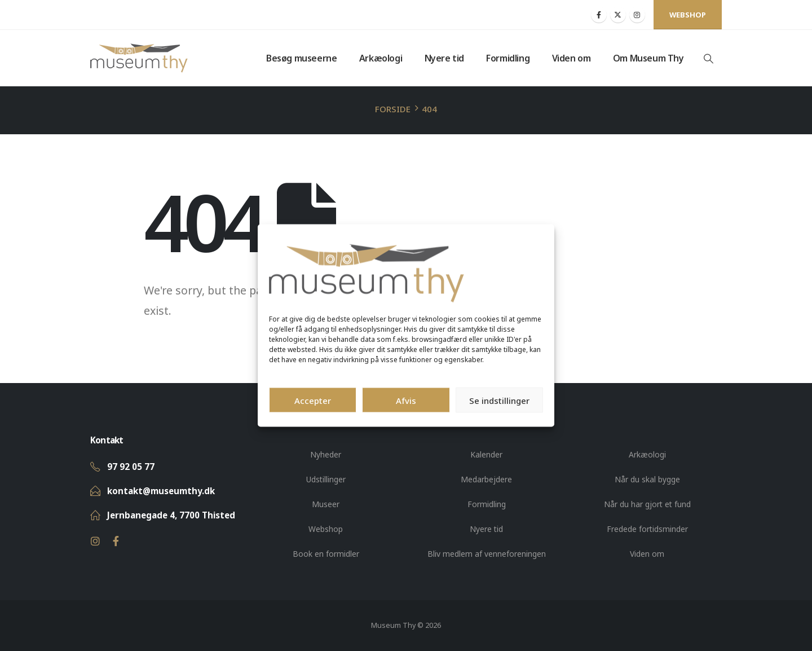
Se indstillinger (499, 400)
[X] (618, 15)
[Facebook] (599, 15)
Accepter (313, 400)
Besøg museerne (301, 58)
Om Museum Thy (648, 58)
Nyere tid (444, 58)
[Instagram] (637, 15)
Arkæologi (381, 58)
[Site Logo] (139, 58)
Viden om (572, 58)
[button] (708, 59)
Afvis (406, 400)
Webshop (688, 15)
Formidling (508, 58)
